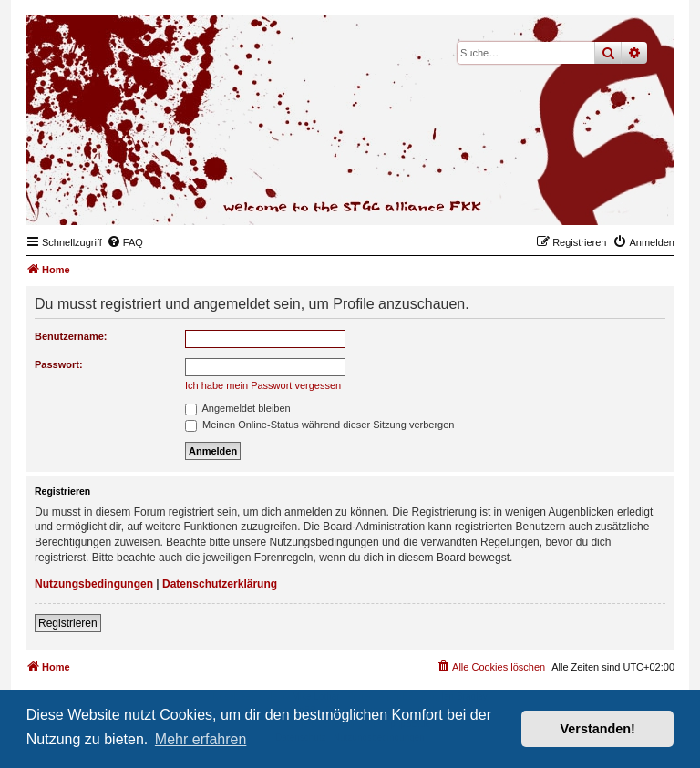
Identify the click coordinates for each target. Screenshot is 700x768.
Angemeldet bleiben (238, 408)
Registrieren (68, 623)
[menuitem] (125, 242)
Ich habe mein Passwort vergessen (263, 385)
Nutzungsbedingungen (94, 584)
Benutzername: (71, 336)
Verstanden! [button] (598, 729)
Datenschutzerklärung (220, 584)
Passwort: (59, 364)
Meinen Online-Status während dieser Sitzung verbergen (319, 425)
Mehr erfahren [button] (201, 739)
